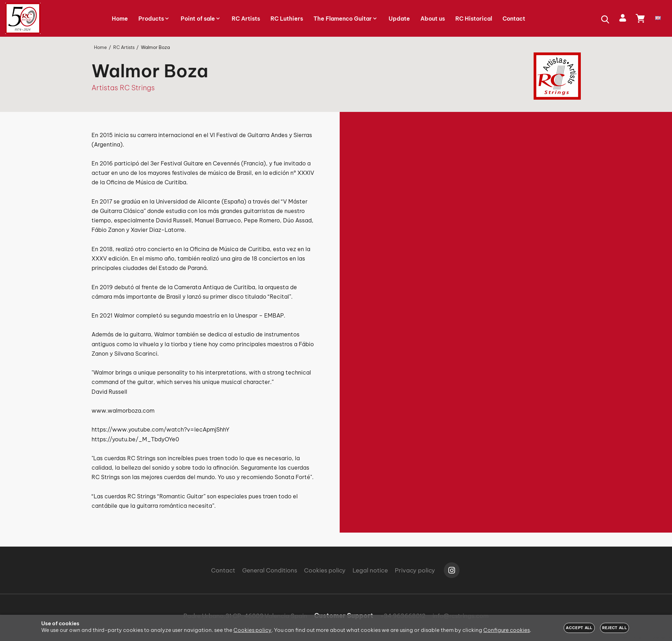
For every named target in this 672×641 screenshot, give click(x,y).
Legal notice (370, 570)
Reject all (615, 628)
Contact (223, 570)
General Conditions (270, 570)
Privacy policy (415, 570)
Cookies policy (325, 570)
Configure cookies (507, 630)
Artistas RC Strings (123, 88)
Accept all (579, 628)
